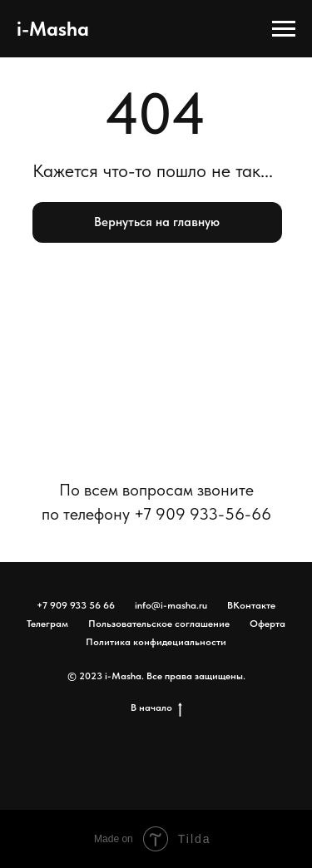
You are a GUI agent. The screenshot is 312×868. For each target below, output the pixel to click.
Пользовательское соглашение (159, 624)
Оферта (267, 624)
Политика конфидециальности (156, 642)
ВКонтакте (251, 605)
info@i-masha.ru (171, 605)
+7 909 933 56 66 (76, 605)
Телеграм (47, 624)
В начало (156, 708)
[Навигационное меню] (284, 29)
